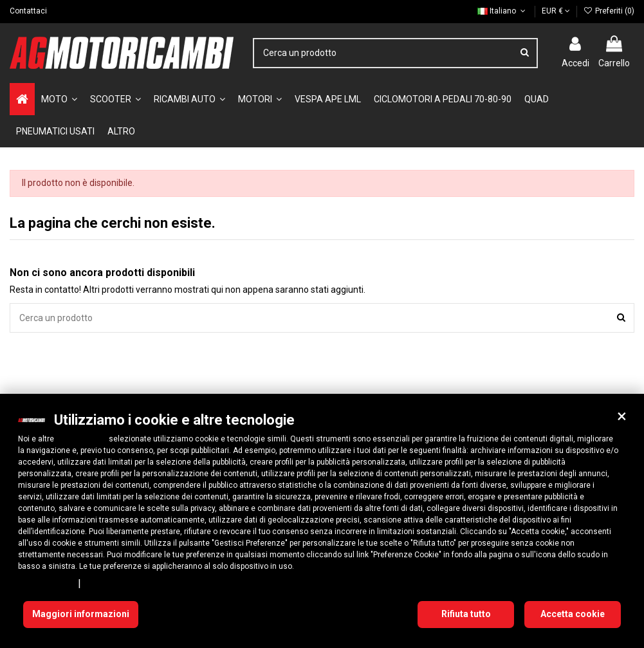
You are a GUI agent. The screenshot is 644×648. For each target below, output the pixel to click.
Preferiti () (609, 11)
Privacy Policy (46, 583)
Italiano (502, 11)
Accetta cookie (573, 614)
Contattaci (28, 11)
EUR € (556, 11)
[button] (621, 416)
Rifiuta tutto (466, 614)
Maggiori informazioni (81, 614)
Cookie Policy (112, 583)
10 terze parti (81, 439)
